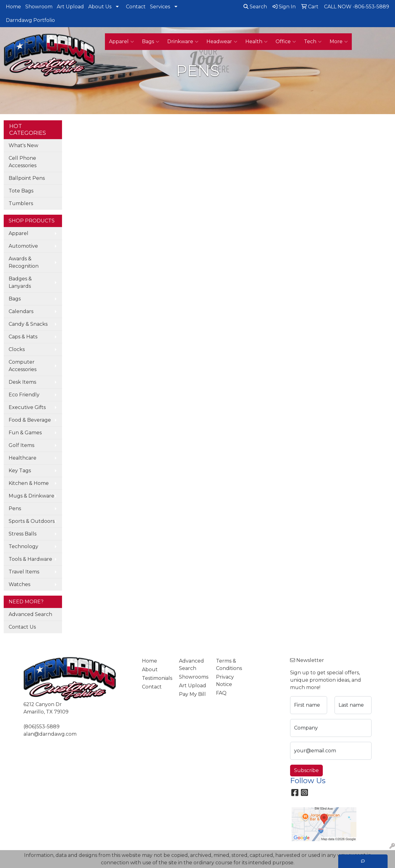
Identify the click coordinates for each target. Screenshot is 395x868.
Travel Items (24, 572)
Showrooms (194, 677)
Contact (136, 7)
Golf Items (21, 445)
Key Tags (20, 471)
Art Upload (70, 7)
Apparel (121, 42)
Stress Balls (23, 534)
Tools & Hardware (30, 559)
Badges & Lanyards (20, 282)
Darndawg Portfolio (30, 20)
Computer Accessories (23, 366)
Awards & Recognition (24, 262)
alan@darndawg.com (50, 734)
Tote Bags (21, 191)
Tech (313, 42)
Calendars (21, 311)
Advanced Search (30, 614)
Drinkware (183, 42)
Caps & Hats (23, 337)
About (150, 670)
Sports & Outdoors (32, 521)
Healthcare (23, 458)
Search (255, 7)
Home (13, 7)
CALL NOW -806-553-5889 (357, 7)
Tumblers (21, 203)
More (339, 42)
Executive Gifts (27, 407)
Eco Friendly (24, 395)
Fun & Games (25, 433)
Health (256, 42)
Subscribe (306, 770)
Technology (23, 546)
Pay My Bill (192, 694)
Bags (151, 42)
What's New (23, 145)
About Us (100, 7)
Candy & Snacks (28, 324)
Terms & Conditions (229, 665)
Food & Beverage (30, 420)
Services (160, 7)
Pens (15, 508)
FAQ (221, 693)
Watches (19, 584)
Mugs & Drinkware (31, 496)
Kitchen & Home (29, 483)
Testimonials (157, 678)
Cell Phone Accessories (23, 162)
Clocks (17, 349)
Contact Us (22, 627)
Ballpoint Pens (27, 178)
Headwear (222, 42)
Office (286, 42)
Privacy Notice (225, 681)
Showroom (39, 7)
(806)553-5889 (42, 727)
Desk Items (22, 382)
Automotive (23, 246)
